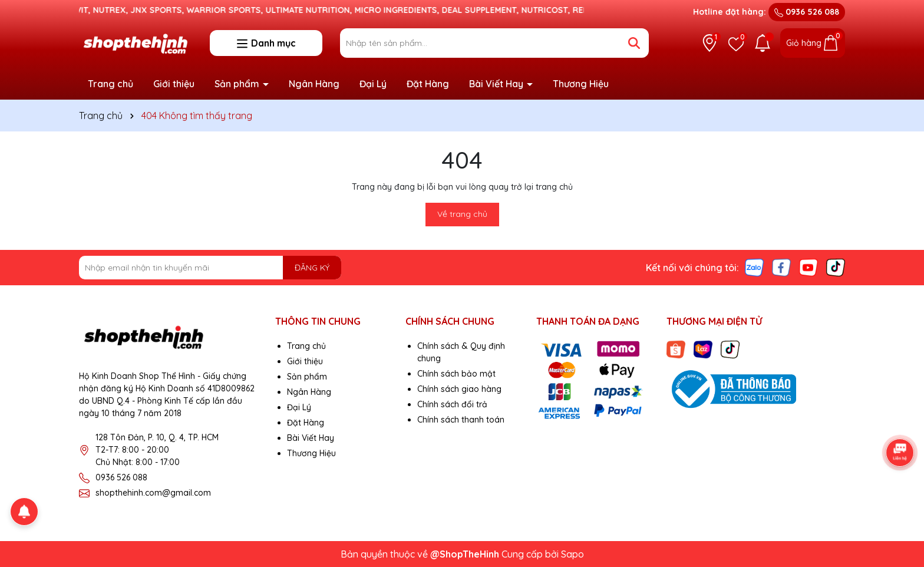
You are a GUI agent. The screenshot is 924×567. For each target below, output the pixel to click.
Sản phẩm (238, 84)
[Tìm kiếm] (634, 43)
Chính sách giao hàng (459, 389)
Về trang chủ (462, 214)
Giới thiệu (174, 84)
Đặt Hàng (428, 84)
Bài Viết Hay (497, 84)
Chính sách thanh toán (461, 420)
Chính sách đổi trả (452, 404)
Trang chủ (110, 84)
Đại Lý (373, 84)
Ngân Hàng (314, 84)
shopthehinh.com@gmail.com (153, 493)
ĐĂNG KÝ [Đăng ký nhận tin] (312, 268)
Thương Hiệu (581, 84)
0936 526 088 (807, 12)
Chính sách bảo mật (456, 374)
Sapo (572, 554)
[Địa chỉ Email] (210, 268)
